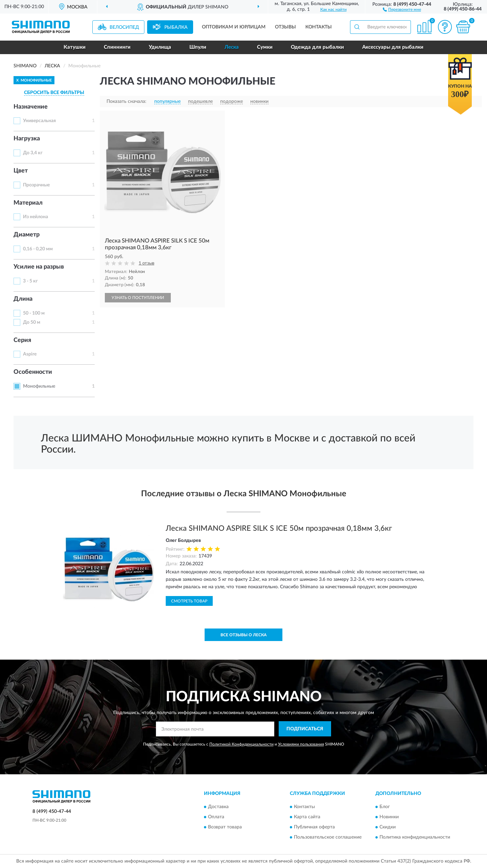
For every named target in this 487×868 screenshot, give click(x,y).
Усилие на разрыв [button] (39, 267)
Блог (385, 807)
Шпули (198, 47)
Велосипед (124, 27)
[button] (402, 9)
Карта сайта (307, 817)
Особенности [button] (33, 372)
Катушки (75, 47)
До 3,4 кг (33, 153)
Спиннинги (117, 47)
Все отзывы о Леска (243, 635)
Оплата (216, 817)
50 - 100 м (34, 313)
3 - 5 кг (30, 281)
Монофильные (39, 386)
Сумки (265, 47)
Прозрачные (36, 185)
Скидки (388, 827)
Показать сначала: (126, 101)
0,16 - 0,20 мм (38, 249)
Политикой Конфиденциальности (241, 744)
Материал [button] (28, 203)
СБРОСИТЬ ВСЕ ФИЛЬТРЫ (54, 93)
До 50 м (32, 322)
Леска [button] (232, 47)
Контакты (319, 27)
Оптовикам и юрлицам (234, 27)
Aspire (30, 354)
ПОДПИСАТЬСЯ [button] (305, 729)
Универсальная (39, 121)
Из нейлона (36, 217)
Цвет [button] (21, 171)
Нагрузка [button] (27, 139)
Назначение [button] (31, 107)
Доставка (218, 807)
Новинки (389, 817)
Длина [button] (23, 299)
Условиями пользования (301, 744)
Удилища (160, 47)
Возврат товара (225, 827)
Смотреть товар (189, 601)
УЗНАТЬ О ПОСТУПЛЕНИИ (138, 298)
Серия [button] (22, 340)
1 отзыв (146, 263)
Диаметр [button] (27, 235)
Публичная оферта (314, 827)
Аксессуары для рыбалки (393, 47)
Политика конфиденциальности (415, 837)
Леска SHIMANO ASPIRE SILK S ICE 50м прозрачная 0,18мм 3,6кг (279, 528)
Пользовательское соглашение (328, 837)
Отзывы (285, 27)
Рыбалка (176, 27)
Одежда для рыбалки (317, 47)
